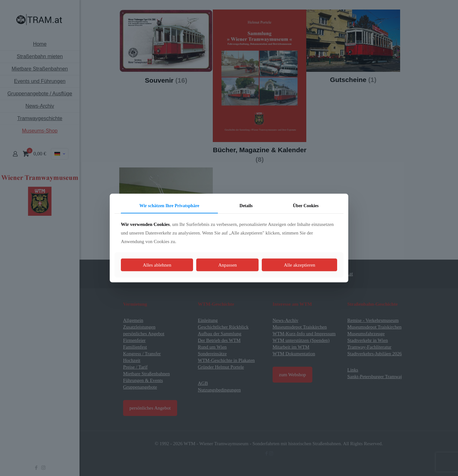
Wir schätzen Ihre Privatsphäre (169, 206)
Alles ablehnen (157, 265)
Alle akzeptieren (299, 265)
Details (246, 206)
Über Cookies (306, 206)
